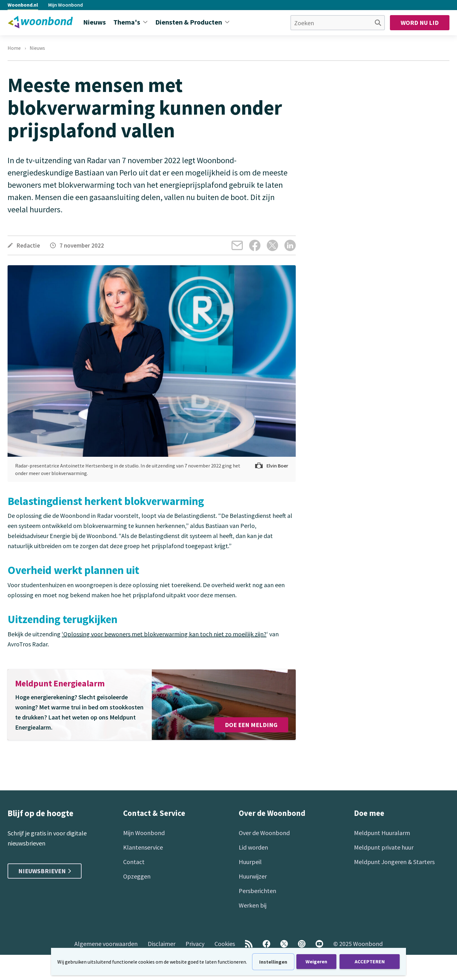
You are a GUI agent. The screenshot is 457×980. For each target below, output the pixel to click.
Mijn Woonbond (66, 5)
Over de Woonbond (264, 833)
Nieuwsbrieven (45, 871)
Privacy (195, 944)
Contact (134, 862)
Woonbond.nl (23, 5)
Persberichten (257, 891)
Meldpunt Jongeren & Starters (394, 862)
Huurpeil (250, 862)
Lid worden (253, 847)
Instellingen (273, 962)
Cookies (225, 944)
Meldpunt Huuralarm (382, 833)
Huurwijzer (253, 876)
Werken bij (253, 905)
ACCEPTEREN (370, 961)
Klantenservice (143, 847)
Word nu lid (420, 23)
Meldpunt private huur (384, 847)
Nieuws (37, 48)
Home (14, 48)
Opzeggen (137, 876)
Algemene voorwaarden (106, 944)
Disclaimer (162, 944)
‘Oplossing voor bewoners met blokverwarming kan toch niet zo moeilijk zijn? (164, 634)
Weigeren (316, 961)
